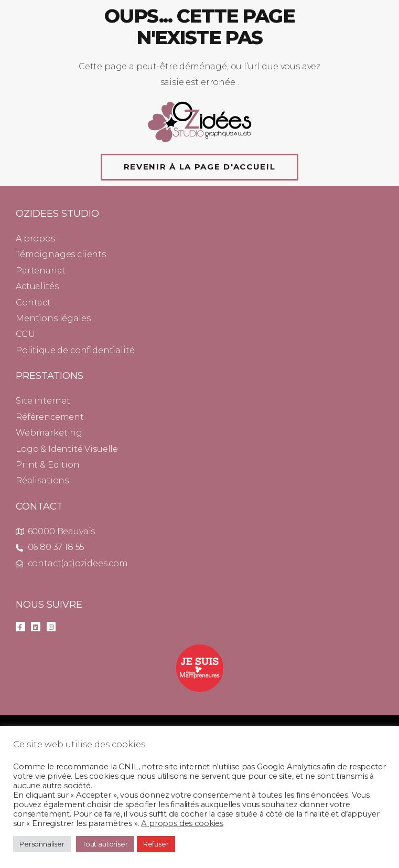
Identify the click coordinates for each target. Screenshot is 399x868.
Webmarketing (49, 433)
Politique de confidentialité (75, 350)
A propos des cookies (182, 823)
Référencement (50, 417)
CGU (25, 334)
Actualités (37, 286)
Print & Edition (48, 465)
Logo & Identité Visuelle (67, 449)
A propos (35, 239)
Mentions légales (53, 318)
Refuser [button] (156, 844)
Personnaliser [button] (42, 844)
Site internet (43, 401)
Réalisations (42, 480)
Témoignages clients (61, 254)
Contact (33, 303)
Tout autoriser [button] (105, 844)
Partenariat (41, 271)
